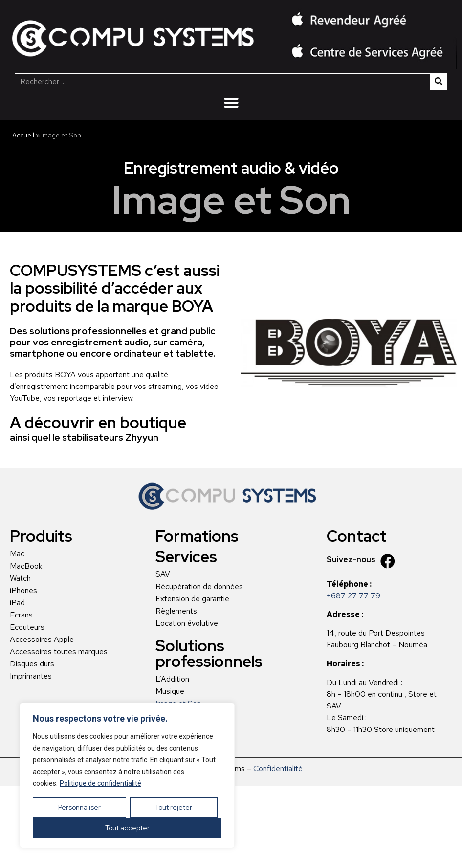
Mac (17, 554)
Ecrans (21, 615)
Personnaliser (79, 807)
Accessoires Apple (42, 640)
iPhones (23, 591)
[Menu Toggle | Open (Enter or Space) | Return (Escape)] (231, 103)
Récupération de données (199, 587)
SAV (163, 574)
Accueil (23, 135)
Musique (170, 691)
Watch (20, 578)
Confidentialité (278, 768)
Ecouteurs (27, 627)
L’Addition (172, 679)
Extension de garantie (192, 599)
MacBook (26, 566)
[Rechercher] (439, 82)
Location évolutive (187, 623)
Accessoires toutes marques (59, 652)
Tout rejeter (174, 807)
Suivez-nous (351, 560)
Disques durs (32, 664)
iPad (17, 603)
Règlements (176, 611)
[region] (127, 776)
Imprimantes (31, 676)
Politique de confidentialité (100, 783)
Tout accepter (127, 828)
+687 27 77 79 (353, 596)
